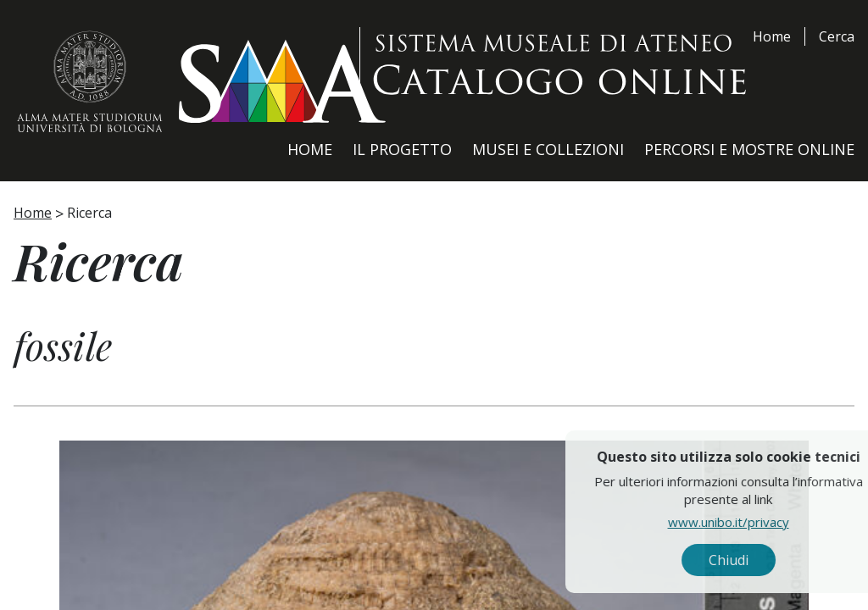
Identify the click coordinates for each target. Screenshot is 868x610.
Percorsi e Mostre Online (749, 149)
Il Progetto (402, 149)
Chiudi (764, 560)
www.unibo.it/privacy (764, 521)
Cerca (837, 36)
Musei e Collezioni (548, 149)
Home (772, 36)
